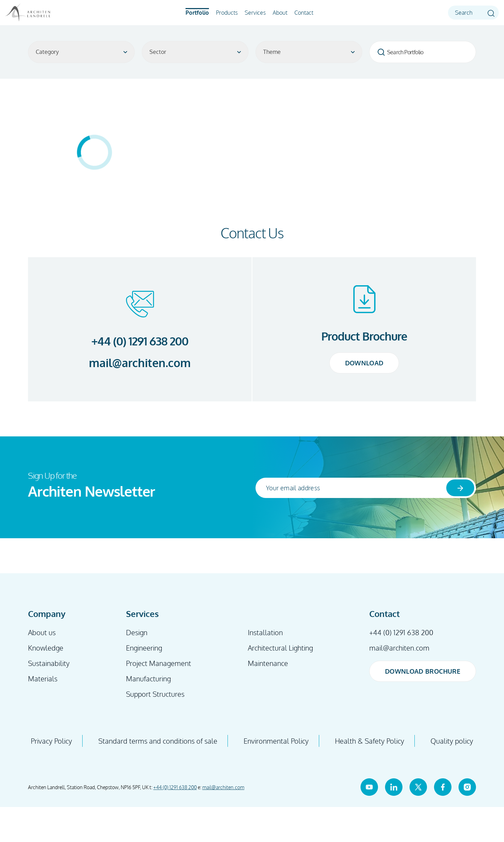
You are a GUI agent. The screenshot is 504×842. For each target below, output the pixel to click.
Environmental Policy (276, 741)
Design (137, 632)
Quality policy (452, 741)
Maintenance (268, 663)
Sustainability (49, 663)
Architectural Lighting (280, 648)
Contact (304, 13)
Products (227, 13)
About (280, 13)
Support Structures (155, 694)
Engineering (144, 648)
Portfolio (197, 13)
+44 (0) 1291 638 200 (140, 341)
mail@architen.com (140, 363)
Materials (43, 679)
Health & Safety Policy (370, 741)
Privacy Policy (51, 741)
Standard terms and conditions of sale (158, 741)
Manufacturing (148, 679)
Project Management (159, 663)
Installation (265, 632)
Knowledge (46, 648)
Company (47, 614)
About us (42, 632)
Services (255, 13)
